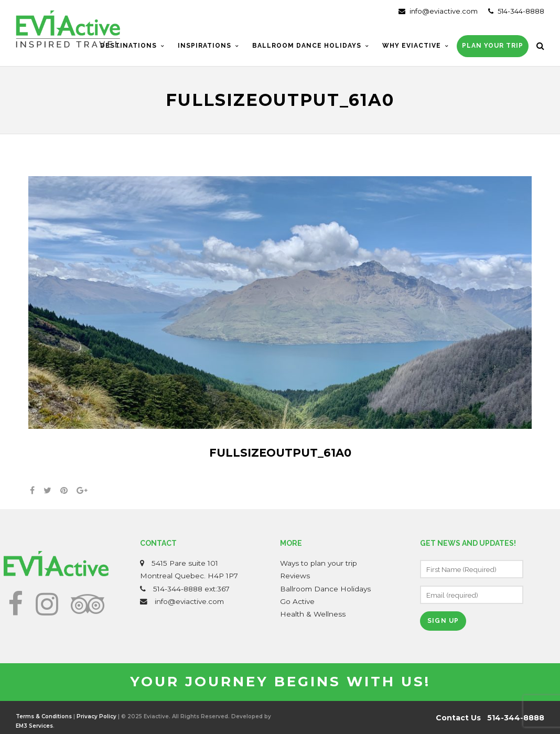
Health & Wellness (313, 614)
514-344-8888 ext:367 (191, 589)
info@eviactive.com (438, 11)
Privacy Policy (96, 716)
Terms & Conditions (44, 716)
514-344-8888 (516, 11)
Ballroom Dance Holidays (325, 589)
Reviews (295, 576)
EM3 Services (34, 726)
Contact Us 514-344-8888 (490, 718)
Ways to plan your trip (319, 563)
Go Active (297, 601)
